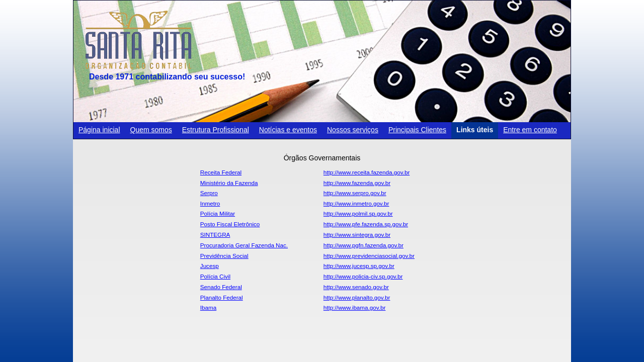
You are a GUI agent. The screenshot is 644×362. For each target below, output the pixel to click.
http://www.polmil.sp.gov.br (358, 213)
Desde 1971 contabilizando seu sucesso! (167, 77)
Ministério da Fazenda (229, 183)
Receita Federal (221, 172)
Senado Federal (221, 287)
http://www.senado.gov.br (356, 287)
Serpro (209, 193)
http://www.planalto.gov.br (357, 297)
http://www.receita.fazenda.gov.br (367, 172)
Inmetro (210, 203)
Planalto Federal (222, 297)
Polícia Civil (215, 276)
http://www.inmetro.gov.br (356, 203)
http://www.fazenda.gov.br (357, 183)
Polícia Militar (218, 213)
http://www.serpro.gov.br (355, 193)
